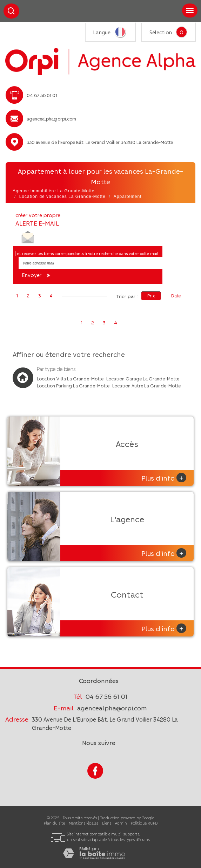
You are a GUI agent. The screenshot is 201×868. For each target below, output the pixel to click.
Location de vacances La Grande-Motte (62, 197)
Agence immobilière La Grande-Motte (53, 191)
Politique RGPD (144, 823)
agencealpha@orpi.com (51, 119)
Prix (151, 295)
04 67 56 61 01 (106, 696)
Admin (121, 823)
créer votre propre (38, 219)
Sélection (161, 32)
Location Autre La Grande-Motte (146, 385)
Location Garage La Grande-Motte (143, 378)
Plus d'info (164, 478)
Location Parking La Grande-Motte (73, 385)
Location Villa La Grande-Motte (70, 378)
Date (176, 295)
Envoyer (37, 275)
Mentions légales (83, 823)
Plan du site (54, 823)
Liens (107, 823)
